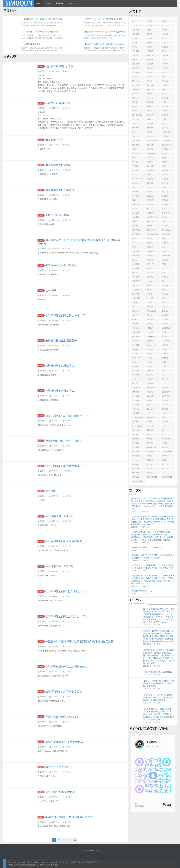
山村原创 (165, 260)
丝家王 (135, 260)
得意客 (150, 34)
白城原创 (150, 256)
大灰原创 (136, 264)
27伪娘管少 (136, 290)
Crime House (137, 358)
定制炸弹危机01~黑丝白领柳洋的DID (67, 667)
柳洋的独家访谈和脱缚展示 (61, 265)
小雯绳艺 (136, 354)
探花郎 (164, 209)
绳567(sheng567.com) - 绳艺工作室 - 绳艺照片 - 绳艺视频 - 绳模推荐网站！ (18, 3)
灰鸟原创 (136, 89)
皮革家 (164, 251)
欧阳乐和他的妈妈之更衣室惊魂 (64, 692)
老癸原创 (165, 311)
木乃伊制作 (136, 332)
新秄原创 (136, 345)
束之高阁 (165, 422)
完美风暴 (165, 170)
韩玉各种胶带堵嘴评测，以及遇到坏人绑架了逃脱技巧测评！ (81, 641)
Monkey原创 (152, 336)
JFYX (134, 247)
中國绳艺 (165, 226)
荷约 (163, 430)
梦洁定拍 (136, 469)
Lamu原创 (136, 196)
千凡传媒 (136, 166)
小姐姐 (150, 400)
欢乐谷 (135, 315)
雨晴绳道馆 (166, 234)
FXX (163, 89)
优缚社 (164, 166)
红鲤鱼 (164, 102)
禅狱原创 (150, 115)
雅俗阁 (150, 119)
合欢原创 (165, 371)
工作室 (48, 3)
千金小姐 (136, 409)
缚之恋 (150, 209)
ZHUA (164, 383)
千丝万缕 (165, 345)
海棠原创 (150, 285)
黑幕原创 (150, 392)
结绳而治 (165, 243)
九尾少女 (165, 183)
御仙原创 (150, 473)
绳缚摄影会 (151, 388)
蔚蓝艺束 (150, 55)
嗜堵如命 (165, 136)
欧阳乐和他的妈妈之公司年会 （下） (67, 616)
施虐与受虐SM (137, 481)
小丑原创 (136, 268)
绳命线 (164, 434)
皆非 (134, 200)
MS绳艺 (165, 443)
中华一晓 (150, 426)
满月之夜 (150, 264)
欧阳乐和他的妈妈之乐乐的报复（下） (68, 416)
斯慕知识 (60, 3)
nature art (136, 183)
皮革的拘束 (166, 341)
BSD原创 (165, 204)
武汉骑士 (136, 383)
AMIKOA (135, 366)
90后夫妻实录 (152, 141)
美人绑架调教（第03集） (60, 516)
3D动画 (150, 422)
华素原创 (150, 162)
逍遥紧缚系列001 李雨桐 (60, 190)
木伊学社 (165, 417)
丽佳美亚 (136, 77)
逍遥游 (135, 209)
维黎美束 (165, 179)
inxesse (150, 281)
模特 (71, 3)
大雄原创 (136, 456)
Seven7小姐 (151, 345)
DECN (135, 243)
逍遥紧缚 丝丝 (54, 140)
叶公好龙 (136, 311)
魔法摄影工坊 (137, 115)
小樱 (163, 413)
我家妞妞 (150, 196)
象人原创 (165, 38)
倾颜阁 (164, 456)
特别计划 (136, 439)
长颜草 (150, 302)
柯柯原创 (150, 183)
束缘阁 (150, 47)
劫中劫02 (51, 491)
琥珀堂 (150, 132)
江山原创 (150, 102)
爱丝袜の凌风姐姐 (153, 235)
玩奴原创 (165, 43)
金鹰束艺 (150, 379)
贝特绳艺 (150, 68)
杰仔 (134, 124)
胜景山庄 (165, 400)
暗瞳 (163, 290)
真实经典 (136, 349)
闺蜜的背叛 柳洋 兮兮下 (59, 66)
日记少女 (150, 145)
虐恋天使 (150, 222)
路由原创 (165, 81)
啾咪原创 (150, 396)
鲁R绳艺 (150, 106)
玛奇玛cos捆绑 (167, 451)
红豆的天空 (166, 141)
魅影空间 (136, 145)
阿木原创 (150, 72)
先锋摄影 (165, 277)
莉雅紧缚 (136, 68)
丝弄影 (135, 158)
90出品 (150, 315)
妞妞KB (135, 175)
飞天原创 (165, 60)
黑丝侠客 (136, 192)
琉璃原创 (136, 375)
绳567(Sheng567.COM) (17, 862)
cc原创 (164, 349)
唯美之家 (165, 94)
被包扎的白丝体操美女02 (60, 792)
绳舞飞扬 (136, 128)
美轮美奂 (136, 464)
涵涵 (163, 77)
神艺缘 (135, 102)
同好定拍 (150, 273)
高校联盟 (136, 170)
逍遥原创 (41, 66)
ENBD (164, 460)
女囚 (149, 413)
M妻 (163, 298)
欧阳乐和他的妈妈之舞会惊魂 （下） (67, 315)
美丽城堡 (150, 277)
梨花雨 (135, 149)
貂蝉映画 (150, 443)
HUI (134, 132)
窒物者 (135, 94)
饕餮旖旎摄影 (152, 311)
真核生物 (136, 430)
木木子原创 (151, 149)
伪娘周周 (136, 405)
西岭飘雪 (136, 422)
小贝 (163, 426)
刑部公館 (165, 388)
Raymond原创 (137, 426)
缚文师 (150, 290)
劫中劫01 (51, 290)
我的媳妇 (150, 64)
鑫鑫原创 (136, 256)
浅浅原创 (165, 119)
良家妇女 (136, 285)
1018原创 (136, 136)
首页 (38, 3)
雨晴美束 (165, 319)
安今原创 (165, 294)
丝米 (149, 175)
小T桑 (164, 366)
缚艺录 (150, 226)
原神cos (135, 460)
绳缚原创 (136, 336)
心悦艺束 (165, 47)
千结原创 (136, 400)
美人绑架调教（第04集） (60, 566)
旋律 (134, 187)
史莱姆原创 (151, 251)
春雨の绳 (150, 294)
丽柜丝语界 (166, 396)
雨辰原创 (150, 243)
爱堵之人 (136, 162)
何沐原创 (150, 166)
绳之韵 (150, 30)
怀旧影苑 (150, 43)
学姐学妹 (150, 187)
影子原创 (150, 375)
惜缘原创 (165, 187)
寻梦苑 (164, 273)
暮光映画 (150, 349)
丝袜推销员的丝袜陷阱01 (60, 391)
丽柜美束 (150, 89)
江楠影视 (150, 268)
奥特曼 (164, 51)
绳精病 (135, 43)
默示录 (164, 332)
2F (133, 307)
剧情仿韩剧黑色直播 (57, 215)
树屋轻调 (150, 128)
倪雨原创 (150, 460)
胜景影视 (165, 30)
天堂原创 (165, 307)
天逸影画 (150, 124)
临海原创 (136, 277)
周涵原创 (136, 251)
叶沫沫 (150, 366)
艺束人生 (165, 106)
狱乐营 (135, 222)
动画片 (150, 362)
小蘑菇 (150, 358)
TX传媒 (164, 447)
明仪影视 (150, 319)
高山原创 (165, 464)
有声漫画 (165, 379)
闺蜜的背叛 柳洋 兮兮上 (59, 103)
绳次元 (135, 60)
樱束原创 (136, 34)
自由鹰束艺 (136, 230)
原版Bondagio (152, 447)
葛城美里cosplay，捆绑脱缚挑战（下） (68, 742)
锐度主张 (136, 119)
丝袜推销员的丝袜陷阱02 (60, 366)
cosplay (165, 162)
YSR (134, 362)
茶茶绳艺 (136, 443)
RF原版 (150, 238)
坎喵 (149, 405)
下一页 (73, 840)
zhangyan (151, 98)
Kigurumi (135, 204)
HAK (164, 238)
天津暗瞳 (136, 341)
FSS (163, 473)
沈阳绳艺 (150, 170)
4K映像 (150, 94)
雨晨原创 (136, 451)
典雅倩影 (150, 85)
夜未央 (135, 106)
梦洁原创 (150, 247)
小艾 (134, 379)
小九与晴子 (136, 298)
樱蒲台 (164, 264)
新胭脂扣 (165, 98)
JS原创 (135, 38)
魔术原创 (136, 392)
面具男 (135, 111)
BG (163, 281)
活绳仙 (164, 405)
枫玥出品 (136, 328)
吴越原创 (136, 64)
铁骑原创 (136, 413)
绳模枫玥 (136, 294)
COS (134, 319)
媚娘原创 (136, 447)
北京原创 (165, 469)
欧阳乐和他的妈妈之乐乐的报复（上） (68, 541)
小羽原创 (165, 68)
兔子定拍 (150, 439)
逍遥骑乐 (165, 196)
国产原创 (150, 324)
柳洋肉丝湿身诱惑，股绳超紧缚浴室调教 (69, 817)
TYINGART (166, 213)
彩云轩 (150, 464)
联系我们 (46, 865)
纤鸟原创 (165, 268)
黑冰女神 (165, 354)
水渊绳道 (165, 358)
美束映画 (150, 51)
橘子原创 (150, 430)
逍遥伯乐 (165, 285)
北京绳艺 (150, 213)
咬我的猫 (165, 324)
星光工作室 (151, 230)
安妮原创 (165, 192)
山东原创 (136, 141)
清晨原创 (165, 175)
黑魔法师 (150, 158)
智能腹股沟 (136, 388)
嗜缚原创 (136, 371)
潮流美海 (150, 383)
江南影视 (150, 451)
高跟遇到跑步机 (153, 217)
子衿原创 (136, 51)
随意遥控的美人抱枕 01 (59, 767)
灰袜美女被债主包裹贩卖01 (61, 341)
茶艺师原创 (166, 439)
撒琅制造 (136, 81)
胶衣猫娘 (165, 409)
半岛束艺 (150, 25)
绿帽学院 (165, 64)
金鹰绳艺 (136, 217)
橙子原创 (136, 234)
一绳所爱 (165, 34)
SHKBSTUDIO (137, 179)
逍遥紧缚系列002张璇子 (59, 165)
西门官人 (150, 469)
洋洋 (163, 222)
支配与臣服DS (167, 477)
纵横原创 (150, 179)
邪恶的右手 (166, 392)
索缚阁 (150, 456)
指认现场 (150, 409)
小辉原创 (150, 434)
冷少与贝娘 (136, 85)
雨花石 (135, 273)
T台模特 (165, 21)
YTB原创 (150, 328)
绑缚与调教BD (152, 477)
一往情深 (165, 55)
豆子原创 (150, 192)
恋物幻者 (136, 153)
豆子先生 (136, 434)
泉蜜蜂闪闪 (166, 132)
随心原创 (165, 25)
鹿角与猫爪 (151, 111)
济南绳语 (136, 302)
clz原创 (150, 81)
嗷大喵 (135, 47)
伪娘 (163, 247)
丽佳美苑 (165, 115)
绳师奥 (164, 362)
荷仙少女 (165, 111)
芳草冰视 (165, 200)
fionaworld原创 (138, 417)
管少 (163, 375)
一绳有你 (150, 60)
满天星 (164, 336)
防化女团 (150, 204)
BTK (134, 238)
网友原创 (165, 72)
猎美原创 (150, 307)
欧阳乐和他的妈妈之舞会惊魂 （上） (67, 466)
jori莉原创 (151, 136)
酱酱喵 (164, 217)
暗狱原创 (150, 260)
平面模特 (150, 21)
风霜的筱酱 (136, 281)
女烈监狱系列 (167, 145)
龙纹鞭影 (150, 341)
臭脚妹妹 (136, 324)
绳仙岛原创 (166, 256)
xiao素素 (135, 55)
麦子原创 (165, 149)
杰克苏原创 (166, 328)
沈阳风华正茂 (167, 230)
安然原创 (150, 332)
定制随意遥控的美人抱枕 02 (62, 717)
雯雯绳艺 (165, 153)
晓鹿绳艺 (165, 85)
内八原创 (136, 396)
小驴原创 (165, 128)
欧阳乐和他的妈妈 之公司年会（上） (67, 591)
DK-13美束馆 (152, 153)
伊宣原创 (150, 200)
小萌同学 (150, 77)
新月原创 (136, 72)
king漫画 (165, 315)
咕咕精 (135, 98)
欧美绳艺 (136, 213)
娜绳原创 (150, 354)
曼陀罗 (164, 124)
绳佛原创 (136, 473)
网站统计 (56, 865)
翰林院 (164, 158)
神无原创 (165, 302)
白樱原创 (150, 371)
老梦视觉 (150, 38)
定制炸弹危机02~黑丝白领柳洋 (63, 441)
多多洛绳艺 (151, 417)
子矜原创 (150, 298)
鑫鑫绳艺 (136, 226)
